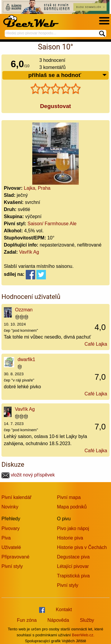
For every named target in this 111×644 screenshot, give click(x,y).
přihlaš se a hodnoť (68, 75)
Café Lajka (96, 344)
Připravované (15, 557)
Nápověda (58, 620)
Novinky (10, 507)
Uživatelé (11, 547)
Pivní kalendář (16, 497)
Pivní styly (12, 566)
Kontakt (64, 610)
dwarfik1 (26, 359)
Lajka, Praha (37, 188)
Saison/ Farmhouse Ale (52, 224)
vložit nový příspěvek (28, 475)
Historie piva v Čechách (82, 547)
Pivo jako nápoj (73, 528)
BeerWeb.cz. (83, 635)
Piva (6, 538)
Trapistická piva (74, 576)
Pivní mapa (69, 497)
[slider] (56, 89)
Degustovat (55, 106)
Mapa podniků (72, 507)
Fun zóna (27, 620)
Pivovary (11, 528)
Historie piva (70, 538)
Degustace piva (73, 557)
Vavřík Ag (29, 252)
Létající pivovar (73, 566)
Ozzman (24, 310)
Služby (87, 620)
